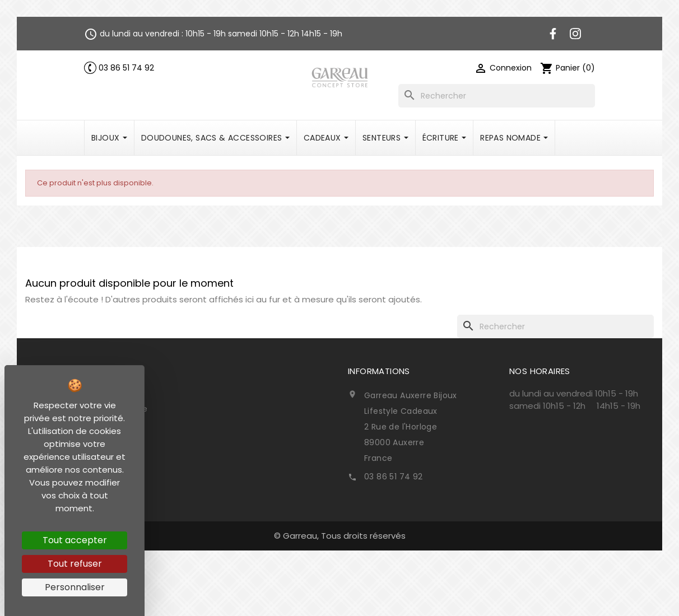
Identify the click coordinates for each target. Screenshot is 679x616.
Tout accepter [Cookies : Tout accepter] (75, 540)
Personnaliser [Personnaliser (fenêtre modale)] (75, 587)
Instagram (575, 34)
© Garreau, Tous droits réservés (340, 536)
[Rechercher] (497, 96)
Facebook (553, 34)
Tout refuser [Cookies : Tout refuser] (75, 564)
